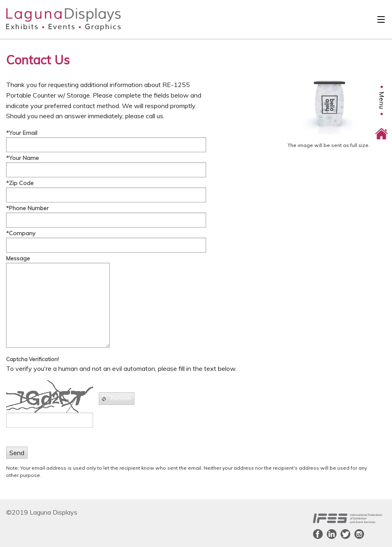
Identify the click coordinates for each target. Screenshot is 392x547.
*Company (21, 233)
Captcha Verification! (32, 359)
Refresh (116, 398)
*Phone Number (27, 208)
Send (17, 453)
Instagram (359, 534)
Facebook (318, 534)
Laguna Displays (49, 19)
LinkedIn (332, 534)
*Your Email (22, 133)
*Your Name (22, 158)
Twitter (345, 534)
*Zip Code (20, 183)
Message (18, 258)
